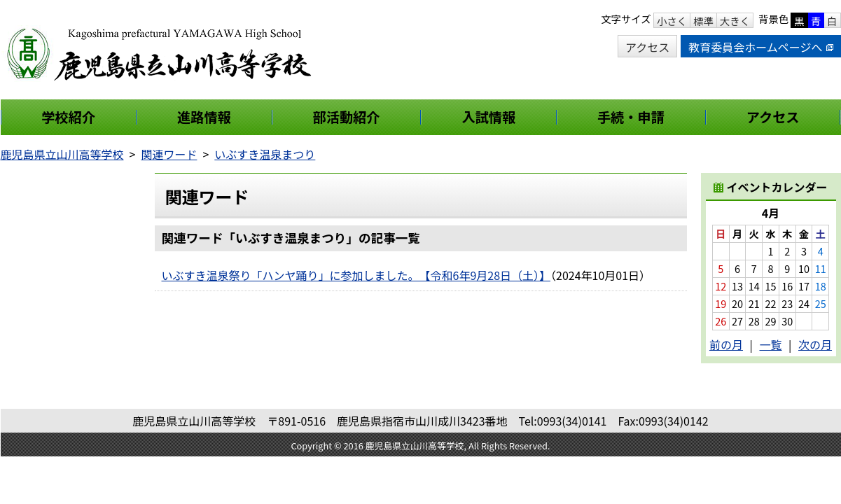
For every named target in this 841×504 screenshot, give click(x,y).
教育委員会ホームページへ (760, 47)
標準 (703, 21)
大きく (735, 21)
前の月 (726, 344)
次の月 (815, 344)
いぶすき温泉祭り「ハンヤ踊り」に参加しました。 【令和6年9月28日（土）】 (356, 275)
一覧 (770, 344)
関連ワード (169, 154)
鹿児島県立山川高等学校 (62, 154)
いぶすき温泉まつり (265, 154)
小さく (672, 21)
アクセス (647, 47)
